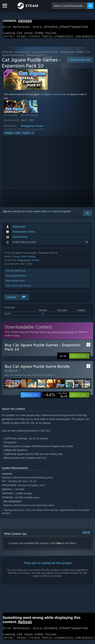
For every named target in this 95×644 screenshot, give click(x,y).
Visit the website (16, 273)
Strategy (9, 135)
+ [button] (33, 135)
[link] (56, 397)
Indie (18, 135)
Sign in (6, 214)
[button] (79, 358)
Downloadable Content (72, 54)
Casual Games (22, 54)
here (59, 545)
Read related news (15, 283)
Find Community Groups (18, 288)
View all (86, 535)
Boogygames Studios (32, 128)
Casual (26, 135)
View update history (16, 278)
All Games (7, 54)
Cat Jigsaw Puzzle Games (45, 54)
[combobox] (70, 6)
